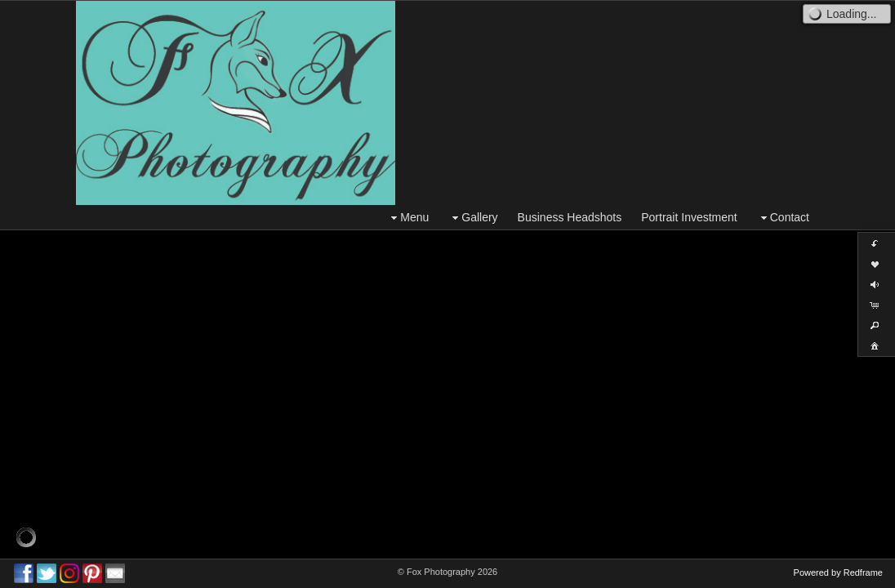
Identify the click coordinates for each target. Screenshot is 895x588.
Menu (408, 218)
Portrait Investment (689, 217)
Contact (783, 218)
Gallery (473, 218)
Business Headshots (570, 217)
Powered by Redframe (838, 572)
